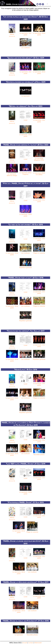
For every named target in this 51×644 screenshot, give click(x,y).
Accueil (25, 643)
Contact (31, 643)
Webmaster (38, 643)
